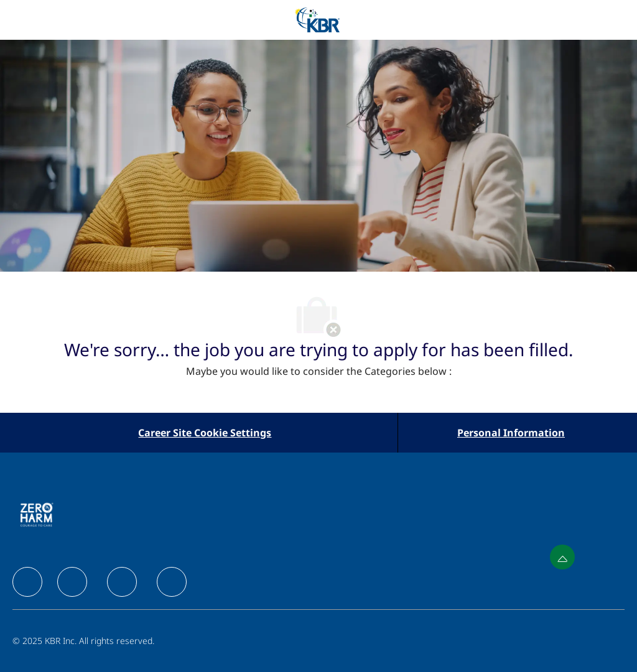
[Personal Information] (511, 433)
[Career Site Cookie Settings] (205, 433)
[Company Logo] (317, 19)
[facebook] (27, 582)
